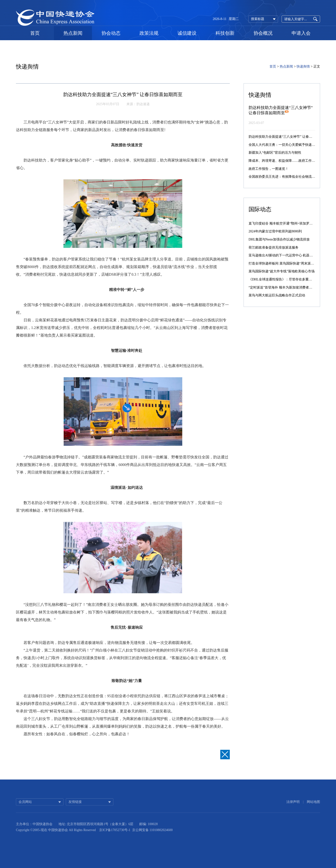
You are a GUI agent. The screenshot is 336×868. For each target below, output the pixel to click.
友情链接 (75, 806)
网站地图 (313, 806)
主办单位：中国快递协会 (34, 829)
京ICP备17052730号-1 (115, 835)
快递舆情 (303, 66)
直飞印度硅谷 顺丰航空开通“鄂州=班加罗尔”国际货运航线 (291, 223)
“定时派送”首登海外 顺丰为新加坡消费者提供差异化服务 (290, 287)
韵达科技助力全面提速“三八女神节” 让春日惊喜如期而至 (290, 137)
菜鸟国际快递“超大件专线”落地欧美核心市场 (282, 271)
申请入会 (301, 33)
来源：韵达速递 (138, 104)
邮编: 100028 (148, 829)
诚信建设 (187, 33)
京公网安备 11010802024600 (152, 835)
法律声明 (293, 806)
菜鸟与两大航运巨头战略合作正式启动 (277, 295)
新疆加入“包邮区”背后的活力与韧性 (275, 153)
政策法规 (149, 33)
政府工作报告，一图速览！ (269, 169)
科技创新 (225, 33)
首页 (35, 33)
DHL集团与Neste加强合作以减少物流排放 (279, 239)
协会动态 (111, 33)
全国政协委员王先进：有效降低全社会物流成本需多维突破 (292, 177)
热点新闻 (73, 33)
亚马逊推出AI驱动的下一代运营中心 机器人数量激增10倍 (291, 255)
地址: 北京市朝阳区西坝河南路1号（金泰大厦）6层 (96, 829)
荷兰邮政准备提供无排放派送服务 (274, 248)
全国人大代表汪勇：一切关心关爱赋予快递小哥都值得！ (290, 145)
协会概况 (263, 33)
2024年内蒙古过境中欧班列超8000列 (275, 231)
